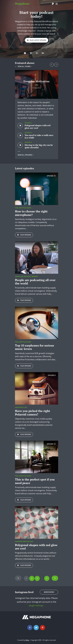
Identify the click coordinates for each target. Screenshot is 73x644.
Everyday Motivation (36, 81)
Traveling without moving (26, 276)
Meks (27, 640)
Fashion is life (21, 407)
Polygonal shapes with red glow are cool (38, 127)
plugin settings (36, 605)
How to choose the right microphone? (31, 213)
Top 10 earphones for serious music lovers (34, 347)
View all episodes (26, 155)
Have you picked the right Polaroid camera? (32, 413)
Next (55, 578)
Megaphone (22, 4)
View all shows (25, 66)
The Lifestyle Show (23, 208)
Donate (53, 4)
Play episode (24, 235)
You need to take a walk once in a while (39, 136)
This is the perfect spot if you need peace (35, 481)
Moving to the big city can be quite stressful (39, 146)
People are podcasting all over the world (35, 282)
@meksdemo (49, 592)
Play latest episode (36, 40)
